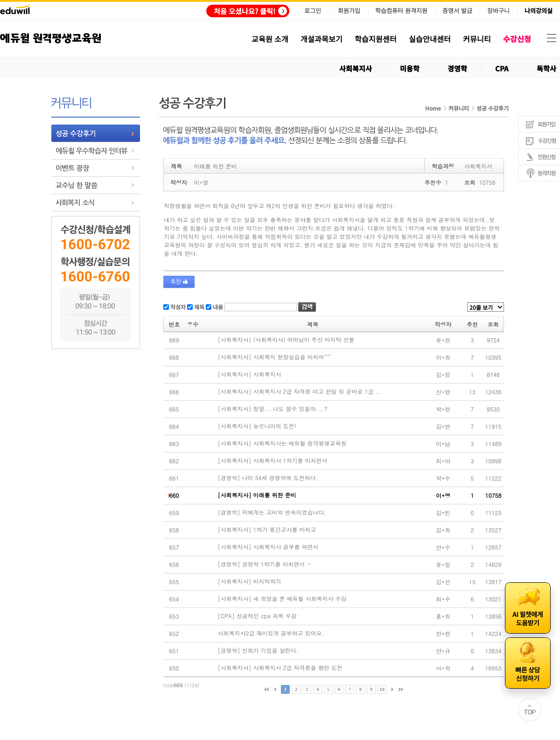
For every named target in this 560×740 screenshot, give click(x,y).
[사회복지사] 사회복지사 (250, 374)
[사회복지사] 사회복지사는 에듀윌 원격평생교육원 (282, 443)
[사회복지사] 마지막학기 (250, 581)
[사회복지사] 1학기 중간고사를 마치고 (267, 530)
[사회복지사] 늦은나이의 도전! (257, 426)
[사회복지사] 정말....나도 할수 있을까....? (273, 409)
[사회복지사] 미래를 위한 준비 (257, 495)
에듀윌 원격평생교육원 (51, 38)
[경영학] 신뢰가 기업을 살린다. (258, 650)
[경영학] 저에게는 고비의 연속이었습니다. (272, 512)
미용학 (410, 68)
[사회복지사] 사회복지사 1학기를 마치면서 (273, 461)
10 (382, 689)
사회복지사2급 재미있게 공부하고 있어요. (271, 633)
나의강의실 (539, 11)
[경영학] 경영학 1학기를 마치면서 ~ (265, 564)
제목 (199, 307)
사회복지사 (356, 68)
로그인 (313, 10)
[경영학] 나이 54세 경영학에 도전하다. (268, 478)
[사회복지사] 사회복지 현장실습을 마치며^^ (275, 357)
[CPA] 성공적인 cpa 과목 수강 (257, 616)
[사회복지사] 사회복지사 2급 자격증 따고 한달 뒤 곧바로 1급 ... (300, 391)
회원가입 (349, 10)
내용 (217, 307)
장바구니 (498, 11)
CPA (502, 68)
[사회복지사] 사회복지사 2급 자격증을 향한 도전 (280, 668)
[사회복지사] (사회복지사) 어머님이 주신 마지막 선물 (286, 340)
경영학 (457, 68)
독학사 (546, 68)
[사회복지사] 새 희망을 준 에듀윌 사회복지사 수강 (282, 599)
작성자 (177, 307)
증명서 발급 (457, 11)
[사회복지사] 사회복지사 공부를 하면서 (268, 547)
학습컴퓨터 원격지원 (401, 11)
